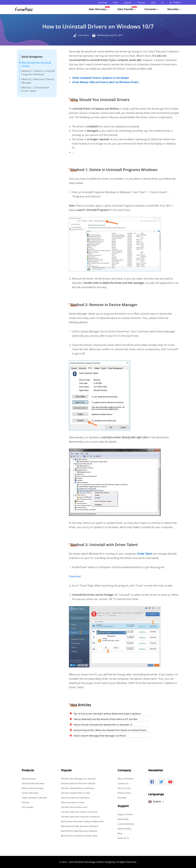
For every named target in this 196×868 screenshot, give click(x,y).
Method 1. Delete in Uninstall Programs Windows (38, 73)
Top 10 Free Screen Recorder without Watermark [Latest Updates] (107, 714)
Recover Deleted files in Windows (78, 788)
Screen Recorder (30, 793)
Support (128, 3)
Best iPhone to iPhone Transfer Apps (79, 836)
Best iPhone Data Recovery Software (79, 831)
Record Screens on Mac (73, 802)
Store (116, 3)
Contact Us (123, 783)
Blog (153, 3)
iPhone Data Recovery (33, 788)
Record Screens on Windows (75, 798)
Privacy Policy (124, 793)
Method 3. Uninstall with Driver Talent (35, 89)
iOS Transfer (28, 807)
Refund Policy (124, 829)
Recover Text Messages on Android (78, 779)
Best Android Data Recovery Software (80, 826)
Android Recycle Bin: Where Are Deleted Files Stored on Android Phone (110, 730)
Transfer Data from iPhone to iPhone (79, 812)
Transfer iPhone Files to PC (74, 807)
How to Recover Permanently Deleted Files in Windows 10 (103, 725)
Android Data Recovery (33, 783)
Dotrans (26, 802)
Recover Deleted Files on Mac (76, 793)
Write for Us (123, 838)
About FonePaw (125, 779)
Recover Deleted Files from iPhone (78, 783)
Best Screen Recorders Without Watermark (82, 821)
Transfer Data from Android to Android (80, 817)
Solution (141, 3)
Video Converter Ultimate (34, 798)
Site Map (122, 798)
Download (103, 3)
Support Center (125, 814)
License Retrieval (126, 824)
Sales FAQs (123, 819)
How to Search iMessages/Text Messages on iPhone (100, 736)
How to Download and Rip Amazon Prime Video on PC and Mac (106, 719)
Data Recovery (29, 779)
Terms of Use (124, 788)
